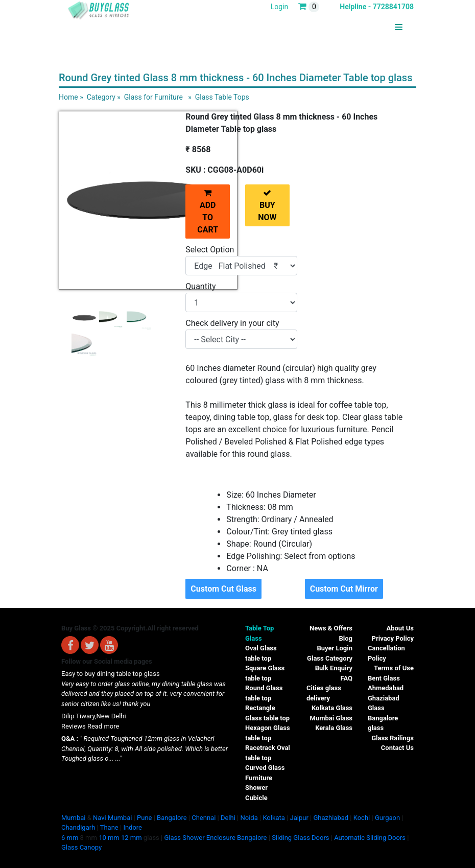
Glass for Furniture (153, 97)
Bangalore (172, 818)
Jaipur (299, 818)
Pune (144, 818)
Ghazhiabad (331, 818)
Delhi (228, 818)
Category (101, 97)
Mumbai (73, 818)
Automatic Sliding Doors (370, 838)
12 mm (132, 838)
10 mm (109, 838)
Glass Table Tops (222, 97)
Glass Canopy (81, 847)
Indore (133, 827)
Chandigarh (78, 827)
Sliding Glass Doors (300, 838)
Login (280, 7)
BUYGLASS (377, 27)
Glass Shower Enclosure (199, 838)
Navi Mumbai (112, 818)
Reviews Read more (90, 726)
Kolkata (274, 818)
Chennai (204, 818)
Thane (109, 827)
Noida (249, 818)
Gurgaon (387, 818)
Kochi (362, 818)
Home (68, 97)
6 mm (70, 838)
